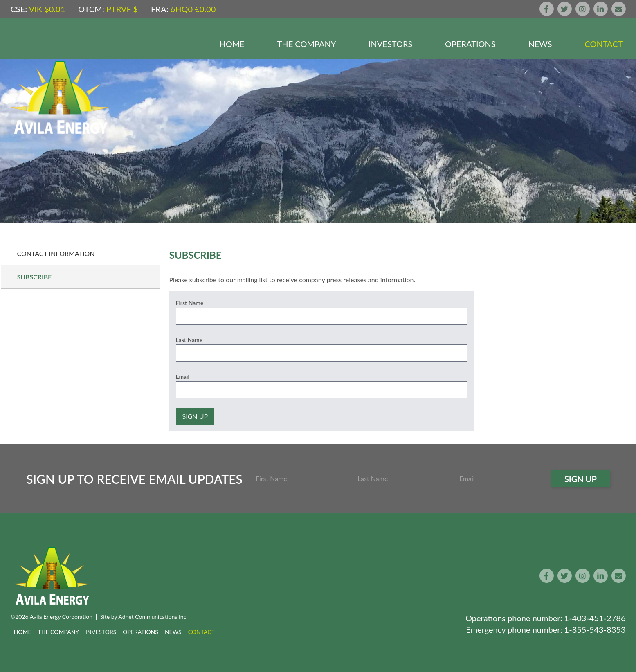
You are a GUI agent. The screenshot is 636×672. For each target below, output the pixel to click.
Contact (603, 44)
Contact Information (56, 253)
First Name (190, 303)
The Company (307, 44)
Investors (390, 44)
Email (183, 376)
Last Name (189, 340)
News (540, 44)
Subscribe (35, 277)
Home (232, 44)
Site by (144, 617)
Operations (470, 44)
